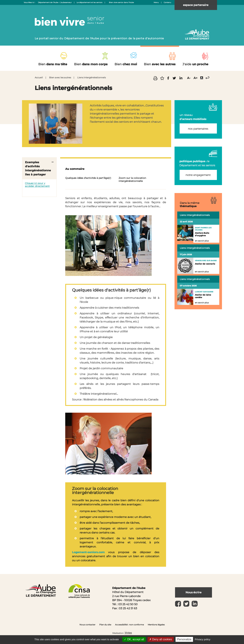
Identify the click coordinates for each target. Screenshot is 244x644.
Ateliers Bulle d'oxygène (202, 234)
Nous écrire (194, 592)
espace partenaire (196, 5)
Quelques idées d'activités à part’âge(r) (88, 178)
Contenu (167, 2)
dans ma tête (53, 64)
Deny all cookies (161, 639)
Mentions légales (156, 625)
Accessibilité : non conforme (129, 625)
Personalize (184, 639)
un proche (195, 64)
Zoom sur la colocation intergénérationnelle (132, 179)
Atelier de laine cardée (203, 296)
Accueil (39, 78)
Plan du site (105, 625)
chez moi (126, 64)
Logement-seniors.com (88, 552)
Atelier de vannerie (205, 264)
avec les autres (160, 64)
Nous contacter (87, 625)
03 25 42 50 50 (128, 604)
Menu (156, 2)
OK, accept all (134, 639)
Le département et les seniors (89, 2)
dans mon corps (91, 64)
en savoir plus (202, 241)
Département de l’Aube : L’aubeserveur (55, 2)
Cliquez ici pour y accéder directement (37, 185)
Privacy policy (203, 639)
